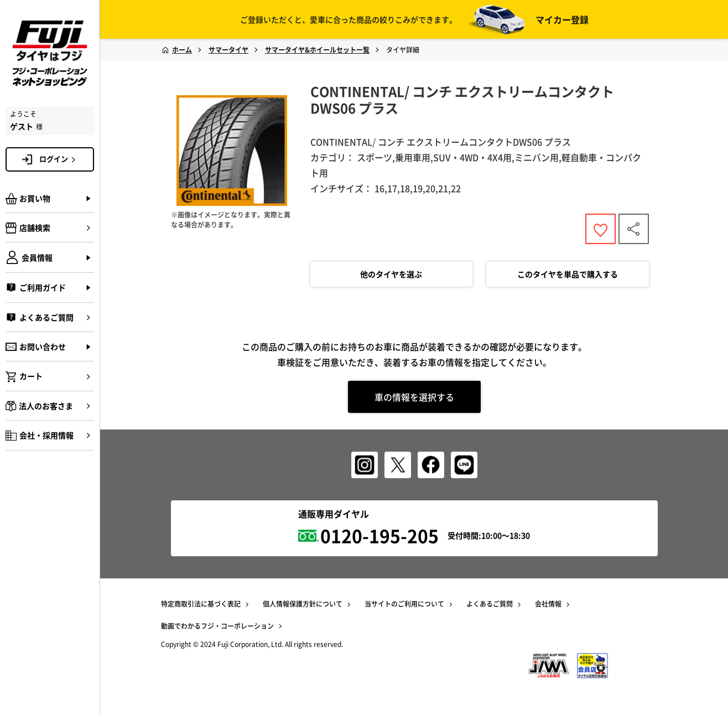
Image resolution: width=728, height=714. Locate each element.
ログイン (59, 159)
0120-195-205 (379, 535)
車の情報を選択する (414, 397)
